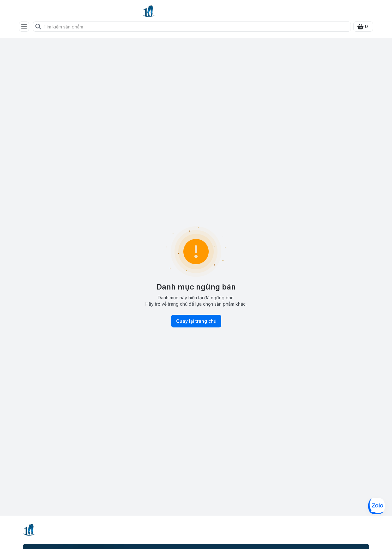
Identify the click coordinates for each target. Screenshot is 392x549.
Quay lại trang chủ (196, 321)
